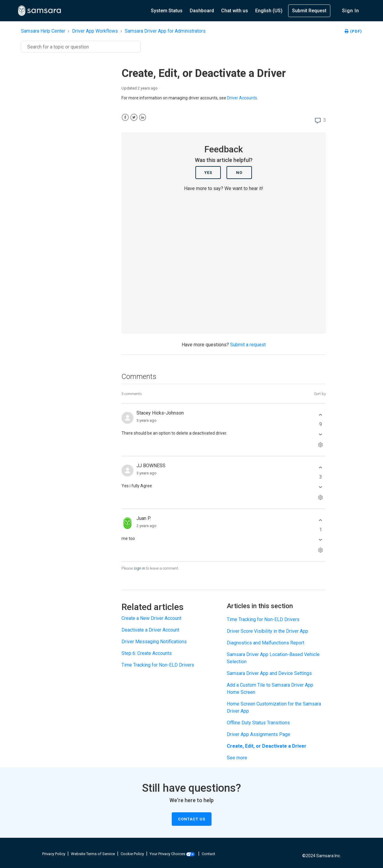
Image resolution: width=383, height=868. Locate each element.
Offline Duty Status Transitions (258, 723)
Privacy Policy (54, 854)
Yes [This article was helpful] (208, 173)
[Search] (81, 47)
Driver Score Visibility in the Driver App (268, 631)
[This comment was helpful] (321, 415)
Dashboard (202, 11)
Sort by (320, 394)
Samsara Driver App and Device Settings (269, 673)
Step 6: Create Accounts (147, 653)
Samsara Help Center (43, 31)
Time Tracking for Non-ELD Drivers (158, 665)
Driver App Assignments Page (259, 734)
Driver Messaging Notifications (154, 642)
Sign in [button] (351, 11)
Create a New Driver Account (151, 618)
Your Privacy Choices (172, 854)
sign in (139, 568)
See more (237, 758)
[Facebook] (125, 117)
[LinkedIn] (143, 117)
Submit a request (248, 345)
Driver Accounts (242, 98)
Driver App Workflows (95, 31)
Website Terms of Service (93, 854)
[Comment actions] (321, 445)
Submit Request (309, 11)
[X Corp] (134, 117)
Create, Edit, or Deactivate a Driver (267, 746)
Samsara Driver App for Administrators (165, 31)
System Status (167, 11)
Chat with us (235, 11)
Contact (208, 854)
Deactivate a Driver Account (150, 630)
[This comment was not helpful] (321, 434)
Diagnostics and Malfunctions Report (266, 643)
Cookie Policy (132, 854)
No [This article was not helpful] (239, 173)
